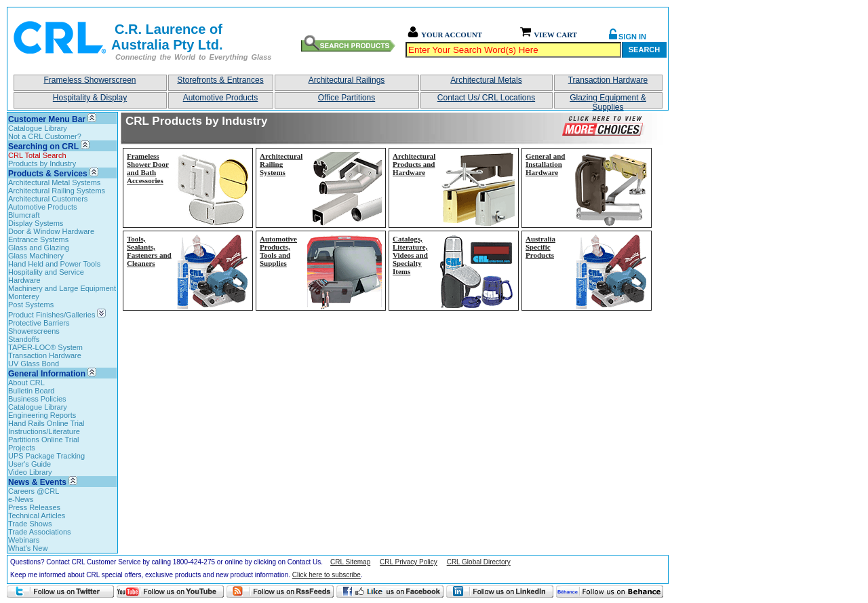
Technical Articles (37, 516)
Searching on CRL (43, 147)
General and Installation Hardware (545, 164)
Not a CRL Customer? (45, 136)
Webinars (24, 540)
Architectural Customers (48, 199)
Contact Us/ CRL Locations (486, 98)
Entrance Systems (38, 239)
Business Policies (37, 399)
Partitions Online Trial (44, 440)
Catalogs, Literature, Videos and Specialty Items (410, 255)
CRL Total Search (37, 155)
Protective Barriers (39, 323)
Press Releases (34, 507)
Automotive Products (221, 98)
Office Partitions (347, 98)
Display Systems (36, 223)
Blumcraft (24, 215)
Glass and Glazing (39, 248)
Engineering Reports (42, 415)
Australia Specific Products (540, 247)
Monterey (24, 296)
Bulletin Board (32, 391)
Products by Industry (42, 163)
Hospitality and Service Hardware (46, 276)
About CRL (26, 383)
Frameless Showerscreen (90, 80)
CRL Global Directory (479, 562)
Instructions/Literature (44, 431)
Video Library (30, 472)
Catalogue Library (38, 128)
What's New (28, 548)
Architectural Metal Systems (54, 182)
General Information (47, 374)
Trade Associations (40, 532)
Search (644, 50)
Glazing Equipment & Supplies (608, 101)
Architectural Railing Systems (57, 191)
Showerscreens (34, 331)
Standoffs (24, 339)
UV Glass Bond (34, 364)
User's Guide (29, 464)
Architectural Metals (486, 80)
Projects (22, 448)
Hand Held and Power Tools (54, 264)
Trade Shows (30, 524)
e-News (21, 499)
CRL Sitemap (350, 562)
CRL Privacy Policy (409, 562)
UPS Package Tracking (46, 456)
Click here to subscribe (327, 575)
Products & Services (48, 174)
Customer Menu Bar (47, 119)
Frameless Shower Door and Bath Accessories (148, 168)
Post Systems (31, 305)
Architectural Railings (347, 80)
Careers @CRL (34, 491)
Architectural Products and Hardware (414, 164)
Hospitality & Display (90, 98)
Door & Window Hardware (51, 231)
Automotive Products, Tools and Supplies (278, 251)
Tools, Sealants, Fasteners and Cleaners (149, 251)
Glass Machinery (36, 256)
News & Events (37, 482)
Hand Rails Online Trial (46, 423)
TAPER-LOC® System (45, 347)
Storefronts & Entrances (220, 80)
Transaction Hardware (608, 80)
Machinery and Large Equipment (62, 288)
